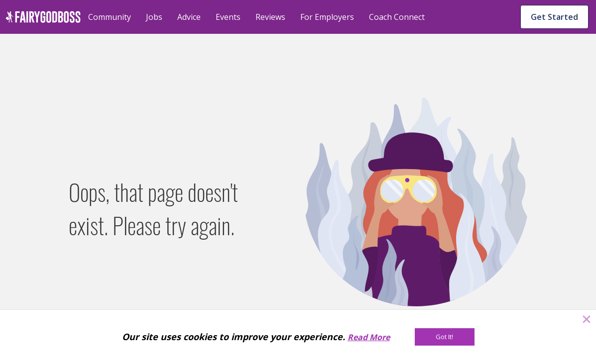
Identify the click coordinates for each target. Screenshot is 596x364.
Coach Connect (397, 17)
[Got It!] (445, 337)
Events (228, 17)
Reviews (270, 17)
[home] (43, 17)
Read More (369, 337)
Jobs (154, 17)
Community (110, 17)
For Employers (327, 17)
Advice (189, 17)
